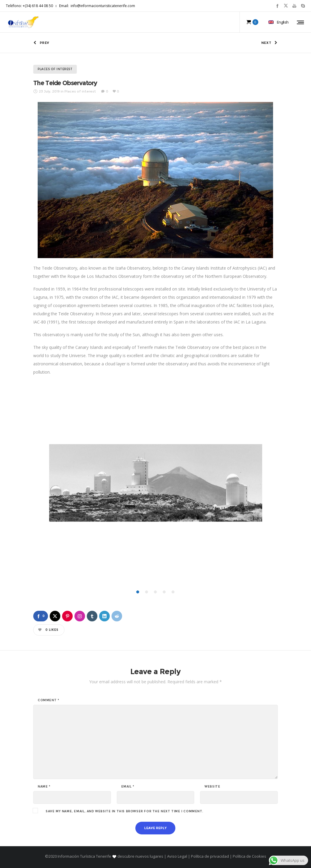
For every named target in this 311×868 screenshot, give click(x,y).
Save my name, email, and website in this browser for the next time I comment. (124, 811)
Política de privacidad (210, 856)
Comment (48, 700)
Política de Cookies (249, 856)
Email (128, 787)
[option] (155, 484)
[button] (141, 573)
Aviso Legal (177, 856)
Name (44, 787)
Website (212, 787)
